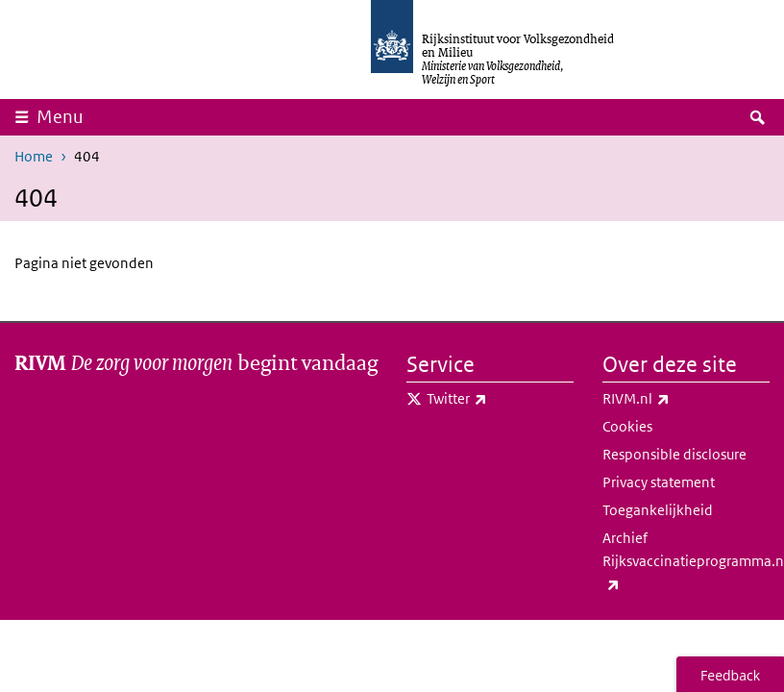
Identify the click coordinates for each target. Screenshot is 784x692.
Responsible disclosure (674, 454)
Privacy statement (659, 482)
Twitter (499, 399)
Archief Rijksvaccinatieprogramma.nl (686, 562)
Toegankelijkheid (658, 510)
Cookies (627, 426)
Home (34, 156)
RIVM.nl (678, 399)
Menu (60, 117)
